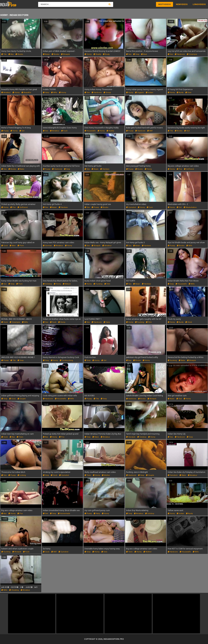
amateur (6, 93)
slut (187, 131)
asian (46, 54)
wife (54, 93)
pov (179, 169)
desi (188, 93)
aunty (180, 93)
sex (129, 54)
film (107, 284)
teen (20, 437)
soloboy (47, 284)
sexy (136, 54)
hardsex (105, 169)
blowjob (65, 54)
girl (22, 131)
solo (104, 552)
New (178, 4)
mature (67, 284)
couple (22, 399)
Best (161, 4)
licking (22, 475)
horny (88, 54)
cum (150, 207)
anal (144, 54)
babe (21, 169)
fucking (98, 284)
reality (97, 54)
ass (11, 54)
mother (106, 475)
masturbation (190, 207)
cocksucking (66, 360)
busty (106, 54)
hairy (46, 93)
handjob (131, 437)
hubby (110, 131)
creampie (192, 54)
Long (196, 4)
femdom (173, 475)
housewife (90, 131)
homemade (64, 514)
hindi (189, 322)
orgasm (139, 93)
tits (4, 54)
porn (21, 246)
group (107, 93)
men (13, 246)
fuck (64, 131)
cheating (14, 590)
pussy (5, 131)
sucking (172, 360)
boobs (19, 54)
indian (149, 93)
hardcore (180, 54)
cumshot (131, 207)
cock (4, 246)
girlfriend (189, 169)
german (47, 246)
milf (150, 131)
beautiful (26, 93)
